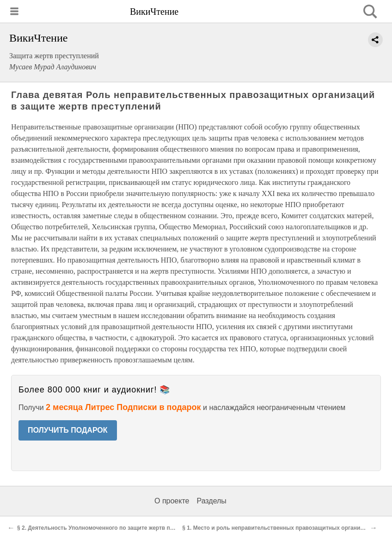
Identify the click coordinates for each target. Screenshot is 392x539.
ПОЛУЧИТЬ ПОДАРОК (68, 430)
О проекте (172, 501)
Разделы (211, 501)
